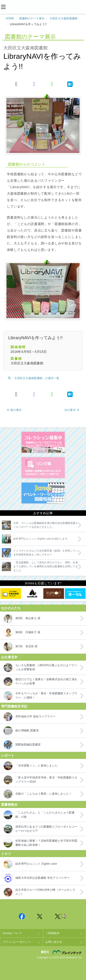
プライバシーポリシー (17, 942)
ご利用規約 (52, 933)
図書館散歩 (9, 805)
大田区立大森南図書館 (64, 18)
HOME (10, 18)
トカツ (6, 854)
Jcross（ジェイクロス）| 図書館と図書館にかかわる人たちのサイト (43, 7)
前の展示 (14, 410)
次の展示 (72, 410)
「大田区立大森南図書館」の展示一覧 (34, 378)
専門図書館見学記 (14, 706)
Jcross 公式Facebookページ (22, 916)
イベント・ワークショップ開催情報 (43, 493)
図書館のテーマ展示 (32, 18)
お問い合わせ (54, 942)
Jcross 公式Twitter (40, 916)
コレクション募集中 (43, 442)
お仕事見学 (9, 657)
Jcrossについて (12, 933)
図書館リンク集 (43, 468)
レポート (8, 755)
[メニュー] (7, 7)
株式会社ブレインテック (68, 952)
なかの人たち (11, 608)
